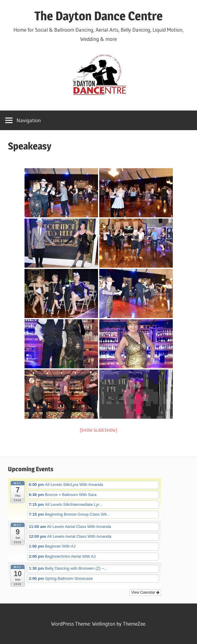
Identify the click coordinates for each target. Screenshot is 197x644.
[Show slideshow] (99, 430)
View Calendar (145, 592)
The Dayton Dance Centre (98, 16)
